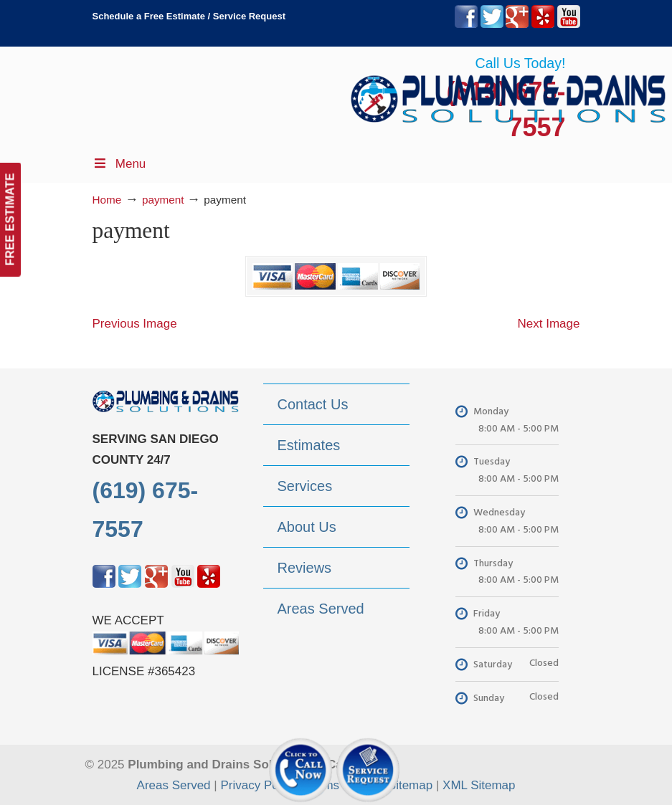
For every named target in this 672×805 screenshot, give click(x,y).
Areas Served (174, 785)
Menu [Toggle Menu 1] (119, 164)
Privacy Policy (258, 785)
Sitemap (410, 785)
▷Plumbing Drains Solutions (508, 94)
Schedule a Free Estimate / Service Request (189, 16)
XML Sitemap (479, 785)
